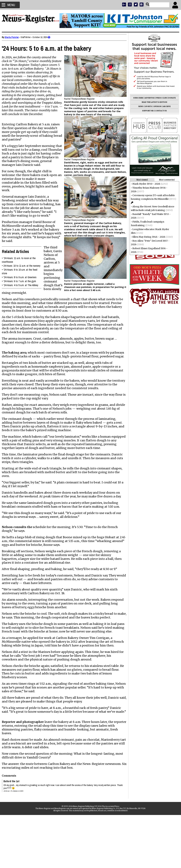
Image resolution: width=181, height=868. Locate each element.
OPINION (156, 106)
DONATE (171, 98)
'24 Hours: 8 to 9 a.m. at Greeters (21, 285)
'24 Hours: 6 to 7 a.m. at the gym (21, 289)
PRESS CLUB (160, 98)
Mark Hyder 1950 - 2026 (145, 184)
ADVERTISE (148, 98)
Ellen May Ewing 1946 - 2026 (147, 237)
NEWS (139, 106)
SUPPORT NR (146, 111)
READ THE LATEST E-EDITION (153, 102)
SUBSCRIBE (137, 98)
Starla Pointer (13, 37)
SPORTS (147, 106)
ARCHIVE (165, 106)
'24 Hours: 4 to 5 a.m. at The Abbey (22, 293)
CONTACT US (159, 111)
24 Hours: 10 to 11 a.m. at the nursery (23, 273)
